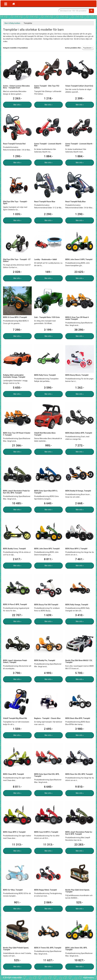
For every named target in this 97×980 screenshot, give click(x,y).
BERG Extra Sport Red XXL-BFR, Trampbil (47, 775)
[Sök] (91, 11)
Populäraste (88, 48)
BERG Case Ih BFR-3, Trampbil (46, 832)
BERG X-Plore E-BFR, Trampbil (15, 604)
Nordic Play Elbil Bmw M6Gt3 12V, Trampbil (79, 661)
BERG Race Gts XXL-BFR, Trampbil (79, 774)
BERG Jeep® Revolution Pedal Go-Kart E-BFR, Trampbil (79, 833)
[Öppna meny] (6, 4)
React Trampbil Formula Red (14, 144)
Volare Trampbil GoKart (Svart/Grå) (79, 86)
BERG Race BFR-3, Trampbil (76, 549)
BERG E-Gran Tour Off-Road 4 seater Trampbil (77, 318)
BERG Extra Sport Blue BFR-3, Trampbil (46, 492)
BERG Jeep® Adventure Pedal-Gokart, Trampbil (15, 661)
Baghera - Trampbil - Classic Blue (47, 718)
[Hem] (14, 4)
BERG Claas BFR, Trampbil (13, 774)
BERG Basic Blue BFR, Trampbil (78, 718)
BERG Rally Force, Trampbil (45, 375)
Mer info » (17, 105)
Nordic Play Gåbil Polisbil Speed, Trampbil (16, 949)
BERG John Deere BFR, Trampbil (47, 549)
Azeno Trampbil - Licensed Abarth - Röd (48, 145)
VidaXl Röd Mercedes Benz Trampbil (45, 434)
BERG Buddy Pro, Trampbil (45, 660)
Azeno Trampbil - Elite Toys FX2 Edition (47, 87)
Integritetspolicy (89, 978)
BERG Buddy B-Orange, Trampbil (78, 491)
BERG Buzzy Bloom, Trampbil (77, 375)
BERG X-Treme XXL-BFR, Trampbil (48, 948)
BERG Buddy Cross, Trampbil (14, 549)
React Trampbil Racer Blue (45, 202)
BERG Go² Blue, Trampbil (13, 890)
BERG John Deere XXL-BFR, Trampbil (76, 949)
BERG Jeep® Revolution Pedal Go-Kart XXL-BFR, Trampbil (17, 492)
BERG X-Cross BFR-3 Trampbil (15, 317)
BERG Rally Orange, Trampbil (77, 605)
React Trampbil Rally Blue (75, 202)
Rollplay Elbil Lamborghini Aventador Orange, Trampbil (14, 376)
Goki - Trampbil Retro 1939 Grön (47, 317)
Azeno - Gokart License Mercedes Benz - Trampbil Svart (16, 87)
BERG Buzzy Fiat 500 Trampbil (46, 605)
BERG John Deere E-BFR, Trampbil (79, 259)
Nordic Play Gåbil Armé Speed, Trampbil (77, 891)
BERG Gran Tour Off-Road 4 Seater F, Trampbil (17, 434)
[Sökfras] (74, 11)
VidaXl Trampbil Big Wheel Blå (15, 718)
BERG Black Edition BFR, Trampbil (79, 433)
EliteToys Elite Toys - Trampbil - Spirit (15, 203)
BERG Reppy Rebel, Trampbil (46, 890)
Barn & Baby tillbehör (22, 11)
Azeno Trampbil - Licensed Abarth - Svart (79, 145)
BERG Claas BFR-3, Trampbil (14, 832)
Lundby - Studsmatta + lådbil (46, 259)
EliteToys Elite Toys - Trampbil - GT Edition (17, 260)
